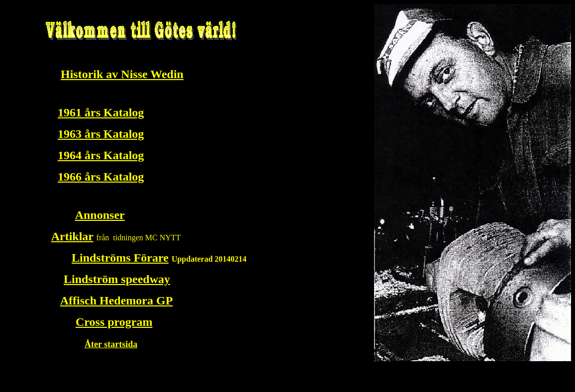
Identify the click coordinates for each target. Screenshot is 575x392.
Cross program (114, 322)
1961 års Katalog (101, 112)
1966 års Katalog (101, 177)
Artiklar (72, 236)
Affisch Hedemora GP (117, 300)
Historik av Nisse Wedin (122, 74)
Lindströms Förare (120, 258)
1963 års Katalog (101, 134)
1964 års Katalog (101, 155)
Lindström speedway (117, 279)
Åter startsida (111, 344)
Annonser (100, 215)
